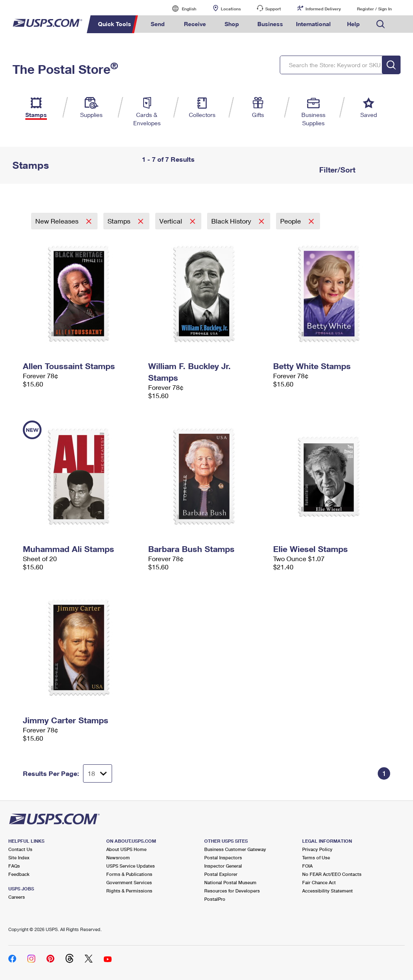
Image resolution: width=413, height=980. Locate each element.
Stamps (120, 221)
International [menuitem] (313, 24)
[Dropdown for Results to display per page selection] (98, 773)
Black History (232, 221)
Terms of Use (316, 857)
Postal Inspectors (223, 857)
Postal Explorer (221, 874)
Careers (17, 897)
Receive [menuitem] (195, 24)
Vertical (172, 221)
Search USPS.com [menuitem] (381, 24)
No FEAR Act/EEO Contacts (332, 874)
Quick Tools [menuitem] (115, 24)
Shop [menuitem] (232, 24)
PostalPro (215, 899)
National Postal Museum (230, 882)
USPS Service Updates (131, 866)
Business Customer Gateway (235, 849)
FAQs (14, 866)
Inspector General (223, 866)
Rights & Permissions (129, 891)
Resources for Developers (232, 891)
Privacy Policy (317, 849)
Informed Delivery (323, 9)
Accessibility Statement (327, 891)
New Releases (58, 221)
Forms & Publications (129, 874)
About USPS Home (126, 849)
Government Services (129, 882)
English (181, 9)
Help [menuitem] (353, 24)
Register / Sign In (374, 9)
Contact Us (20, 849)
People (291, 221)
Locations (231, 9)
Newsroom (118, 857)
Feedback (19, 874)
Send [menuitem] (158, 24)
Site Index (19, 857)
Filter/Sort (336, 170)
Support (273, 9)
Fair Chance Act (319, 882)
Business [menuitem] (270, 24)
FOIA (307, 866)
